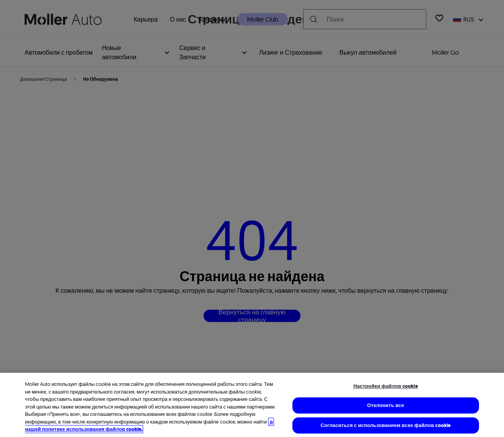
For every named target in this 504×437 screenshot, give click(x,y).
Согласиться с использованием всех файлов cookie (386, 425)
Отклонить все (386, 405)
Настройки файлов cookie (386, 386)
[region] (252, 405)
